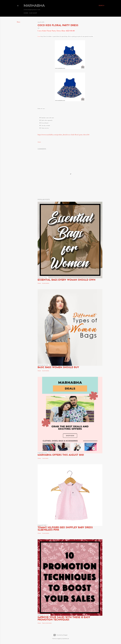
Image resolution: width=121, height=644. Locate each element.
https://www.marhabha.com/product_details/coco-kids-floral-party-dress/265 (63, 135)
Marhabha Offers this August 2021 (61, 455)
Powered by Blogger (60, 635)
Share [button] (18, 22)
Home (26, 13)
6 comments (46, 283)
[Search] (101, 6)
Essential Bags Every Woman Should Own (67, 280)
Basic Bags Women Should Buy (58, 367)
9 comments (46, 533)
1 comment (45, 458)
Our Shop (33, 13)
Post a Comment (47, 623)
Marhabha (34, 5)
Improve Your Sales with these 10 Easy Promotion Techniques (64, 619)
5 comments (46, 371)
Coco (39, 36)
